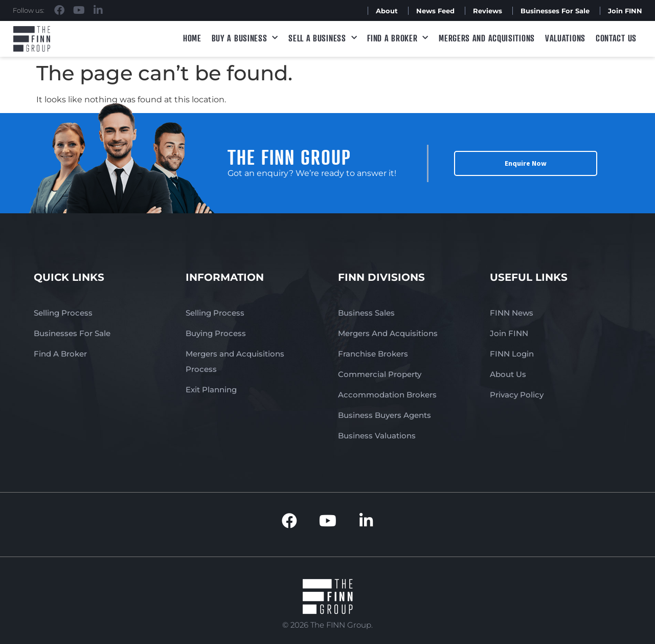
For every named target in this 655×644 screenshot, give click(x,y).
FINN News (512, 313)
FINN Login (512, 354)
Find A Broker (398, 38)
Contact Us (616, 38)
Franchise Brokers (373, 354)
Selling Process (63, 313)
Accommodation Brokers (387, 395)
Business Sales (366, 313)
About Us (508, 374)
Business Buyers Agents (385, 415)
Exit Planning (211, 390)
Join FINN (625, 11)
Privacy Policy (517, 395)
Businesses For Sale (555, 11)
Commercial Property (380, 374)
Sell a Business (323, 38)
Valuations (565, 38)
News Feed (435, 11)
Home (192, 38)
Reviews (488, 11)
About (387, 11)
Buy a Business (245, 38)
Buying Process (216, 333)
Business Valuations (377, 436)
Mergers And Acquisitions (388, 333)
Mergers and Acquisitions (487, 38)
